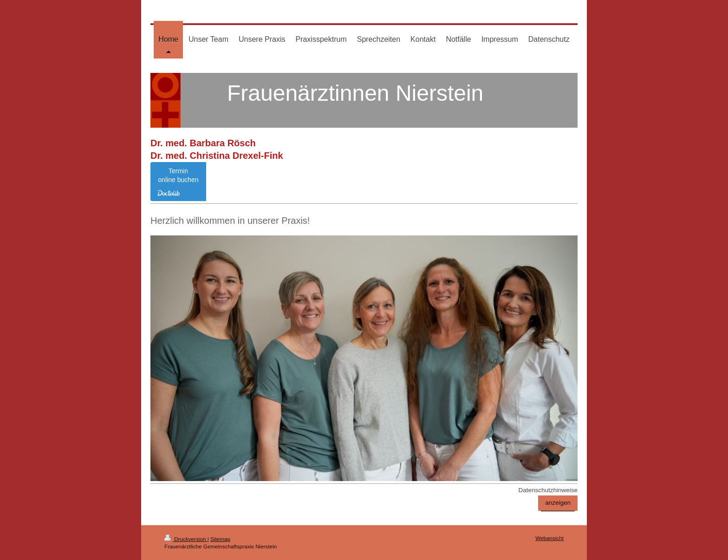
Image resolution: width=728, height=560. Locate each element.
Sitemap (220, 539)
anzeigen (558, 503)
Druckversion (186, 539)
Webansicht (549, 538)
